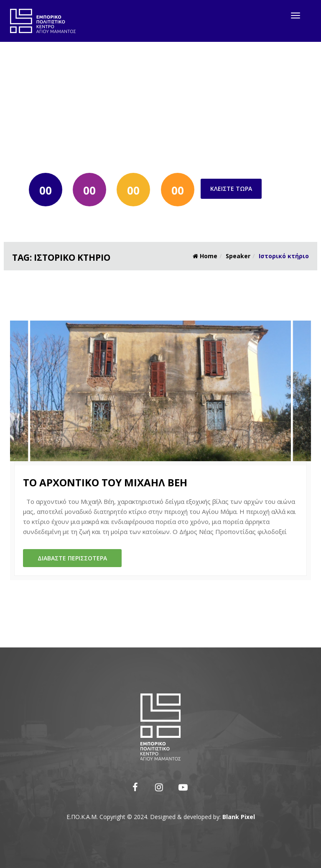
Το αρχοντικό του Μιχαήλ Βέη (105, 482)
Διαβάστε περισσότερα (72, 558)
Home (205, 256)
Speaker (238, 256)
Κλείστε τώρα (231, 189)
